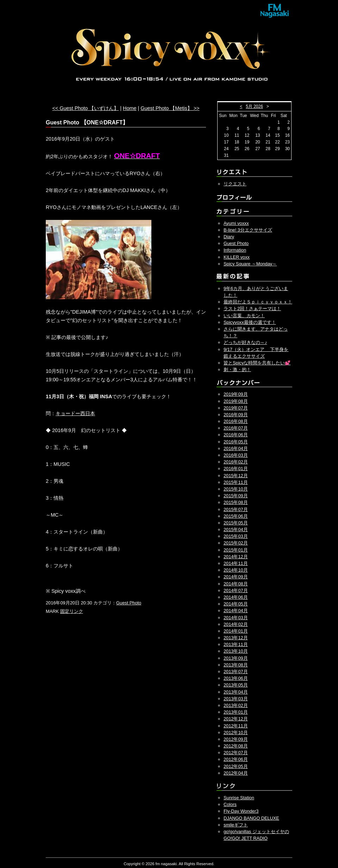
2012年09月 (236, 739)
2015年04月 (236, 530)
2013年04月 (236, 692)
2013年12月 (236, 638)
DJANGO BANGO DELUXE (251, 818)
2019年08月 (236, 401)
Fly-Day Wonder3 (241, 811)
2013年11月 (236, 644)
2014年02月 (236, 624)
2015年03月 (236, 536)
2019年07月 (236, 408)
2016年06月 (236, 435)
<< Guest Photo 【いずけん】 (86, 108)
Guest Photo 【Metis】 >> (170, 108)
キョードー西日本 (75, 413)
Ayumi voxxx (236, 223)
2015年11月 (236, 482)
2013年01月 (236, 712)
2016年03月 (236, 455)
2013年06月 (236, 678)
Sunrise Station (239, 798)
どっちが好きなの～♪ (245, 342)
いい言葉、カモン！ (244, 316)
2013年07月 (236, 672)
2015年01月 (236, 550)
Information (235, 250)
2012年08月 (236, 746)
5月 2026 (254, 106)
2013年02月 (236, 705)
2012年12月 (236, 719)
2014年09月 (236, 577)
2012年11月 (236, 726)
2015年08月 (236, 502)
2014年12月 (236, 557)
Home (130, 108)
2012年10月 (236, 732)
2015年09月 (236, 496)
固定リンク (72, 611)
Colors (230, 804)
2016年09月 (236, 415)
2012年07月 (236, 753)
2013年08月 (236, 665)
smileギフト (236, 825)
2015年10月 (236, 489)
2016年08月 (236, 421)
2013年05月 (236, 685)
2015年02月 (236, 543)
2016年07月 (236, 428)
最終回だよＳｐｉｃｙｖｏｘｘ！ (258, 302)
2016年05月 (236, 442)
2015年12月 (236, 476)
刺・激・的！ (237, 370)
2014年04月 (236, 611)
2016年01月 (236, 469)
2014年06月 (236, 597)
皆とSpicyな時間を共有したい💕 (257, 363)
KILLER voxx (237, 257)
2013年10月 (236, 651)
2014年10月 (236, 570)
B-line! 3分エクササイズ (248, 230)
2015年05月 (236, 523)
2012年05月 (236, 766)
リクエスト (235, 184)
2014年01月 (236, 631)
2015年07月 (236, 509)
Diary (229, 237)
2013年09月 (236, 658)
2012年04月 (236, 773)
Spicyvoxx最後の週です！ (250, 322)
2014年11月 (236, 563)
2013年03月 (236, 699)
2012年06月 (236, 759)
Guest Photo (129, 603)
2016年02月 (236, 462)
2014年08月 (236, 584)
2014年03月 (236, 618)
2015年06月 (236, 516)
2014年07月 (236, 590)
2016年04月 (236, 448)
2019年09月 (236, 394)
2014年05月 (236, 604)
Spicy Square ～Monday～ (250, 264)
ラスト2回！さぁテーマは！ (252, 309)
